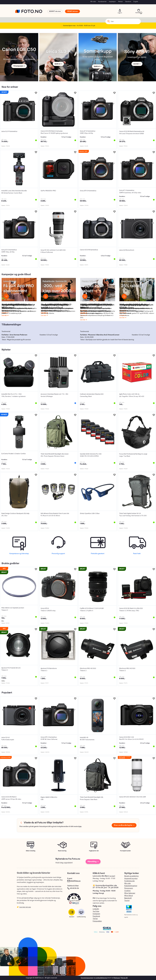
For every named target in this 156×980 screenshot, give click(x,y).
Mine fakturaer (130, 893)
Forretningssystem (87, 978)
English (136, 2)
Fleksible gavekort (98, 554)
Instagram (96, 914)
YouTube (96, 911)
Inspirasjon (112, 2)
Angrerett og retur (131, 879)
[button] (78, 899)
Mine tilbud (129, 896)
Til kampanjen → (19, 66)
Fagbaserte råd (94, 851)
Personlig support (58, 554)
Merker (120, 2)
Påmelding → (93, 862)
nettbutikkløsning (101, 978)
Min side (93, 2)
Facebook (96, 916)
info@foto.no (75, 881)
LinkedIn (96, 909)
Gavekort (128, 2)
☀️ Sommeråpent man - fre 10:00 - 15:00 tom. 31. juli (78, 26)
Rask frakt (137, 554)
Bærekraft (128, 898)
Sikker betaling (31, 851)
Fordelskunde (129, 881)
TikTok (95, 919)
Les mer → (137, 64)
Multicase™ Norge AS (121, 978)
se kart (112, 876)
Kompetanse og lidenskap (19, 554)
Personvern (129, 888)
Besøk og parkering (131, 876)
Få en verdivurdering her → (124, 825)
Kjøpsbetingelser (131, 886)
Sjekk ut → (58, 64)
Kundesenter (102, 2)
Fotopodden (97, 921)
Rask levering (62, 851)
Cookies (127, 891)
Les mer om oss (25, 907)
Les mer (4, 313)
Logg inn (120, 10)
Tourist (127, 901)
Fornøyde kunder (125, 851)
